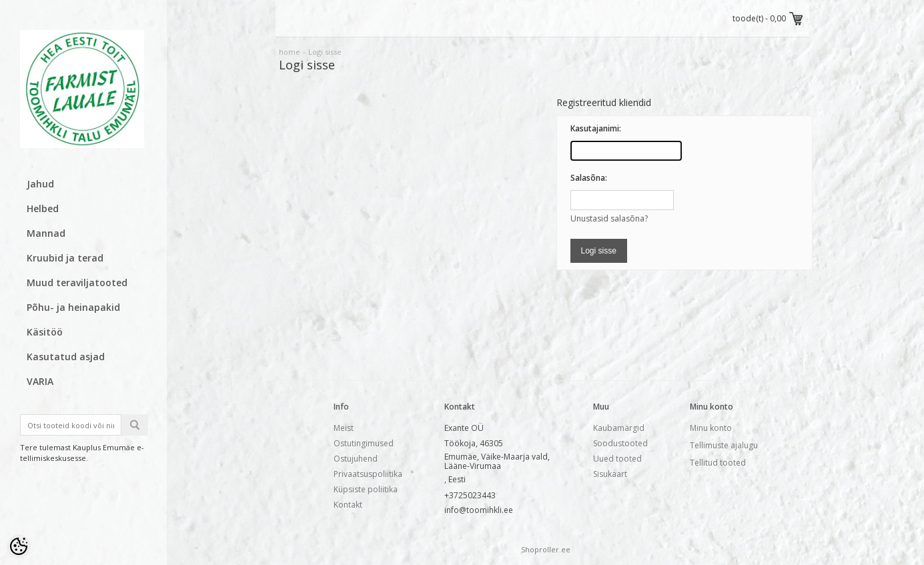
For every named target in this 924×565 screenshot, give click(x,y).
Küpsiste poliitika (366, 489)
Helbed (43, 208)
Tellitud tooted (718, 463)
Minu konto (711, 428)
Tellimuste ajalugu (724, 445)
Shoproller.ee (546, 549)
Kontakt (348, 505)
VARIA (40, 381)
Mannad (46, 233)
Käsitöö (45, 332)
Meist (344, 428)
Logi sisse (325, 52)
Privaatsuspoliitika (368, 474)
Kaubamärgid (619, 428)
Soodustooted (620, 443)
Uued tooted (617, 459)
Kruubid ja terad (65, 258)
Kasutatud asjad (66, 357)
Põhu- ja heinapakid (73, 307)
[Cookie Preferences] (19, 546)
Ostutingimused (364, 443)
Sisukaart (610, 474)
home (290, 52)
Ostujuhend (356, 459)
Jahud (40, 184)
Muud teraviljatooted (77, 282)
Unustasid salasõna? (609, 218)
